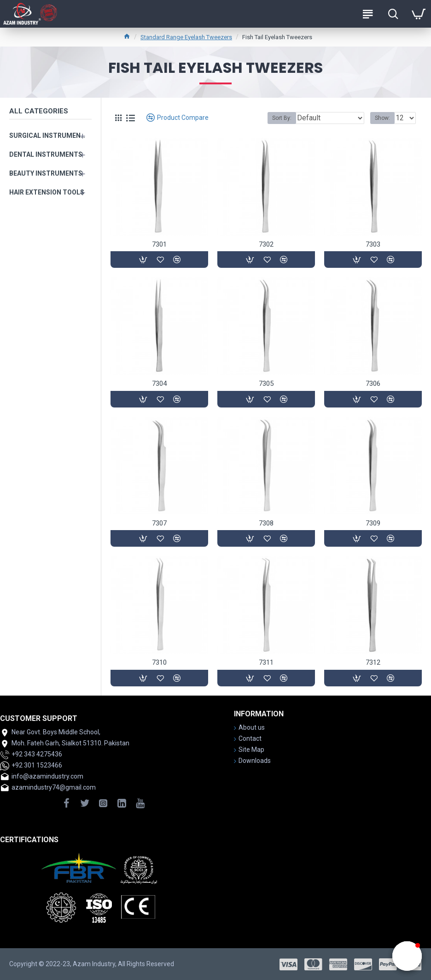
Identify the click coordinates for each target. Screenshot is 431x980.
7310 (159, 662)
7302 (266, 244)
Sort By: (282, 118)
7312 (373, 662)
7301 (159, 244)
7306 (373, 384)
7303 (373, 244)
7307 (159, 523)
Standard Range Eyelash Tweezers (186, 37)
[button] (407, 956)
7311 (266, 662)
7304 (159, 384)
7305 (266, 384)
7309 (373, 523)
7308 (266, 523)
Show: (382, 118)
